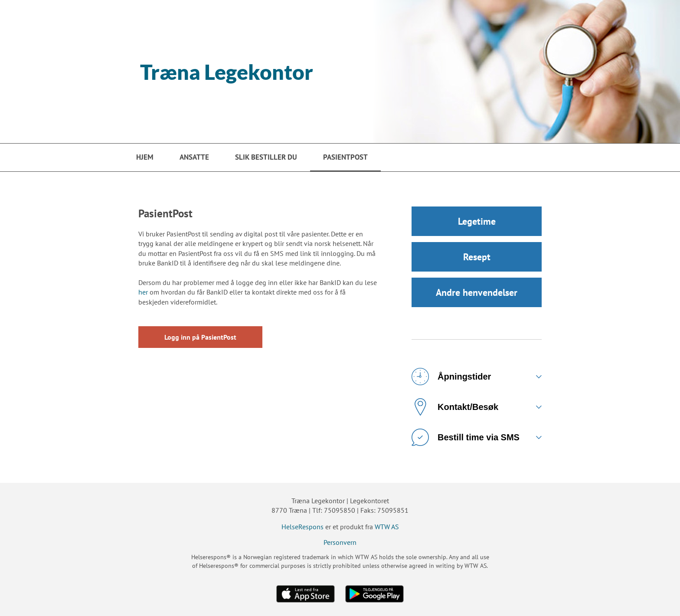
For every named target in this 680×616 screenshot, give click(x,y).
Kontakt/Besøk (455, 407)
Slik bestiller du (266, 157)
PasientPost (345, 157)
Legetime (477, 221)
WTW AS (387, 527)
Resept (477, 257)
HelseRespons (302, 527)
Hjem (145, 157)
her (143, 292)
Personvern (340, 542)
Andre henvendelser (477, 292)
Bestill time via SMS (466, 437)
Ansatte (194, 157)
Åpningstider (451, 377)
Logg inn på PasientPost (200, 337)
